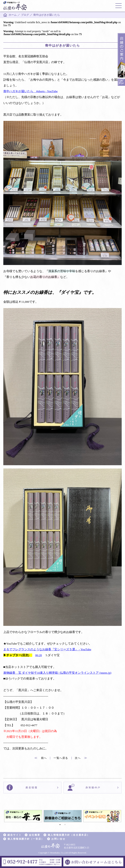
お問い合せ (58, 839)
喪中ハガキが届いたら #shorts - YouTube (31, 91)
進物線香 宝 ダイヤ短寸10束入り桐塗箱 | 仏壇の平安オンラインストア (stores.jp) (57, 673)
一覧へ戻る (61, 758)
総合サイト (14, 835)
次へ (81, 758)
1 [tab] (60, 825)
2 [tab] (65, 825)
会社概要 (35, 835)
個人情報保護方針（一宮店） (26, 839)
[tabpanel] (23, 816)
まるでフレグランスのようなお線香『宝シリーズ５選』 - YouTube (47, 649)
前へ (41, 758)
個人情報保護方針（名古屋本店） (69, 835)
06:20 (39, 655)
